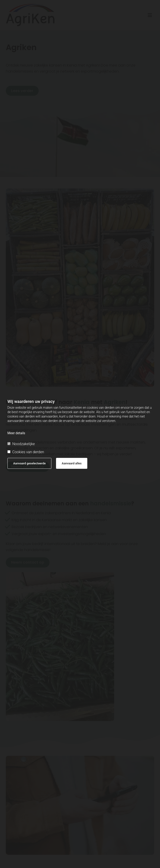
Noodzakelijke (21, 444)
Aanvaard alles (72, 463)
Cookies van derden (26, 452)
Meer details (16, 433)
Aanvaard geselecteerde (29, 463)
